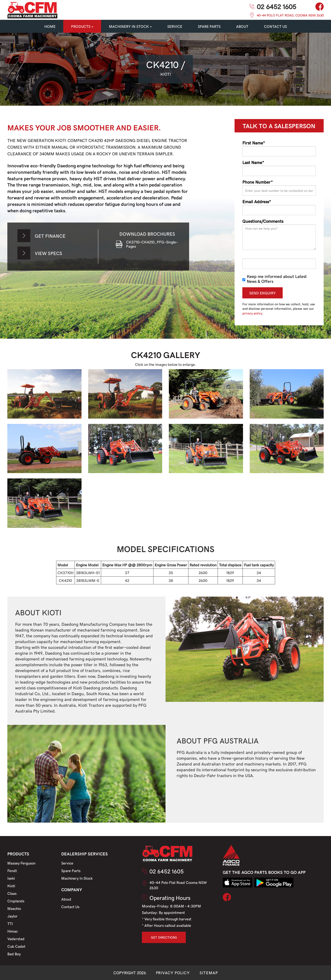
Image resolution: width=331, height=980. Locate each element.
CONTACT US (275, 26)
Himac (13, 931)
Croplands (16, 901)
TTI (10, 923)
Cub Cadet (16, 946)
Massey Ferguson (21, 863)
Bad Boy (14, 954)
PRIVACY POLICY (173, 973)
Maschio (14, 908)
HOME (50, 26)
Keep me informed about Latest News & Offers (275, 279)
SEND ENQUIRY (263, 293)
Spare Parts (71, 871)
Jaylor (12, 916)
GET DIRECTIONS (164, 937)
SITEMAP (209, 973)
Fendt (12, 871)
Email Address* (257, 201)
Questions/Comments (263, 221)
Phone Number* (257, 182)
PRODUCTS (82, 26)
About (242, 26)
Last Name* (253, 162)
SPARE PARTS (209, 26)
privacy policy (252, 313)
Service (67, 863)
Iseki (11, 878)
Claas (12, 893)
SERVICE (175, 26)
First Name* (254, 143)
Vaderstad (16, 939)
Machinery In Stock (77, 878)
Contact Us (70, 907)
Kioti (11, 886)
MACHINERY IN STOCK (130, 26)
